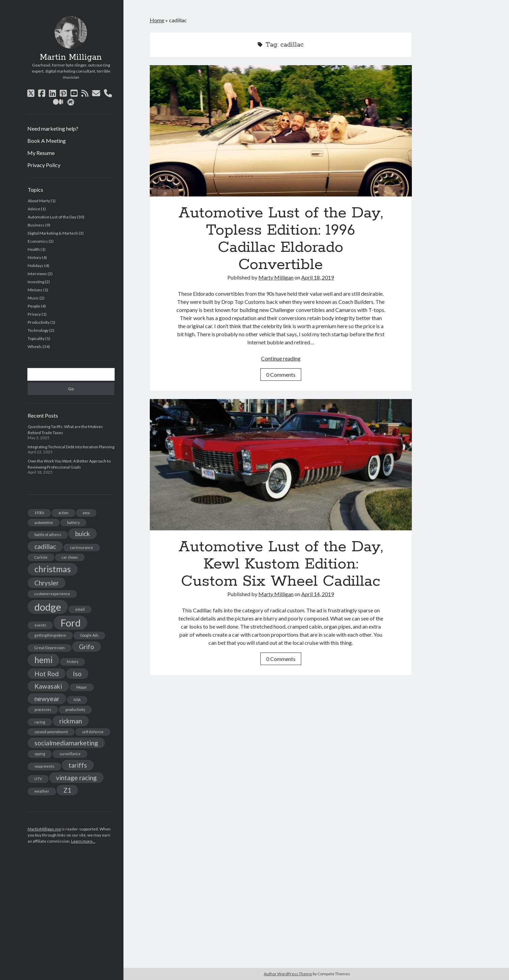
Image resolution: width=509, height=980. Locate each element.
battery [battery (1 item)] (73, 522)
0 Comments (281, 375)
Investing (36, 282)
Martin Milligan (71, 57)
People (34, 306)
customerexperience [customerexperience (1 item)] (52, 594)
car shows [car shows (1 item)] (70, 557)
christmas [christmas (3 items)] (53, 569)
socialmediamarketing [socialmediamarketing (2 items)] (66, 743)
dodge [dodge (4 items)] (48, 607)
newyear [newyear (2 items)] (47, 699)
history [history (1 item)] (73, 661)
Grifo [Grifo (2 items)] (87, 647)
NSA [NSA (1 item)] (77, 700)
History (34, 257)
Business (36, 225)
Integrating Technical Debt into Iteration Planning (71, 447)
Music (33, 298)
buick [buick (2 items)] (83, 534)
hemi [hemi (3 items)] (44, 660)
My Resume (41, 153)
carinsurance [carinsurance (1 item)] (82, 547)
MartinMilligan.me (44, 829)
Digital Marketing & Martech (53, 233)
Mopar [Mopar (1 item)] (82, 687)
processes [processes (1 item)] (43, 709)
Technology (38, 330)
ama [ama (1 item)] (86, 513)
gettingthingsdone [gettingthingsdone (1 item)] (50, 635)
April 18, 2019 (318, 277)
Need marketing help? (53, 128)
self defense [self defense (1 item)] (93, 732)
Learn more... (83, 841)
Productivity (39, 322)
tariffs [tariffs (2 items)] (78, 765)
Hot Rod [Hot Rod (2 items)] (47, 674)
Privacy (34, 314)
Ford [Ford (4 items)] (70, 623)
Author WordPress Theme (288, 974)
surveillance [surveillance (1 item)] (70, 754)
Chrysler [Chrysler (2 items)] (47, 583)
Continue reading (281, 358)
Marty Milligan (276, 277)
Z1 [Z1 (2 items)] (67, 790)
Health (34, 249)
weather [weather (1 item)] (42, 791)
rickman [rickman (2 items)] (71, 721)
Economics (38, 241)
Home (157, 20)
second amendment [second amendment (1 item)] (51, 732)
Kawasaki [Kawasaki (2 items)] (48, 686)
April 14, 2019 (318, 594)
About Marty (39, 201)
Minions (35, 290)
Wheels (35, 347)
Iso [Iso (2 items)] (77, 674)
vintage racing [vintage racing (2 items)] (76, 778)
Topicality (36, 338)
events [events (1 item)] (40, 625)
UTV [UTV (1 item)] (38, 779)
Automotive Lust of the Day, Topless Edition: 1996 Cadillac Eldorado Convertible (281, 131)
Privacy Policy (44, 165)
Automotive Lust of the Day (52, 217)
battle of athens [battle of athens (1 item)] (48, 535)
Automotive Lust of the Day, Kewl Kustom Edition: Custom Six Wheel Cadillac (281, 465)
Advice (34, 209)
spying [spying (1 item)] (40, 754)
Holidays (36, 266)
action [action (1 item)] (63, 513)
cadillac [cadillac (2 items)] (45, 546)
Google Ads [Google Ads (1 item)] (89, 635)
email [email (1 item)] (80, 609)
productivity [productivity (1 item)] (75, 709)
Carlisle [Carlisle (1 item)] (41, 557)
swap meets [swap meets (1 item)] (44, 766)
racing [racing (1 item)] (40, 722)
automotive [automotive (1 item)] (44, 522)
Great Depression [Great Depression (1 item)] (50, 648)
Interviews (37, 274)
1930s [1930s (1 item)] (39, 513)
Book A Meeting (47, 141)
